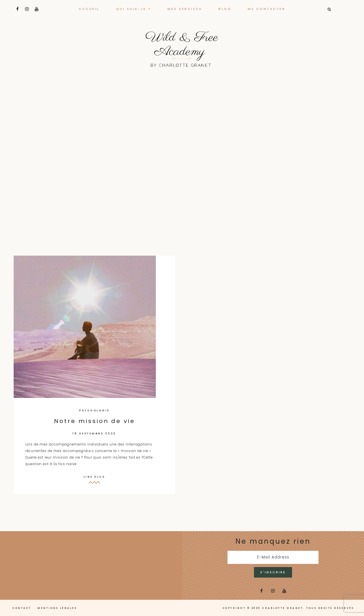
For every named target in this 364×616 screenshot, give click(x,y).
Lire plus (95, 477)
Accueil (89, 9)
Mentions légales (57, 608)
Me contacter (266, 9)
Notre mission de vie (95, 421)
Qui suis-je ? (134, 9)
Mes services (185, 9)
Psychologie (94, 410)
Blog (225, 9)
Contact (22, 608)
